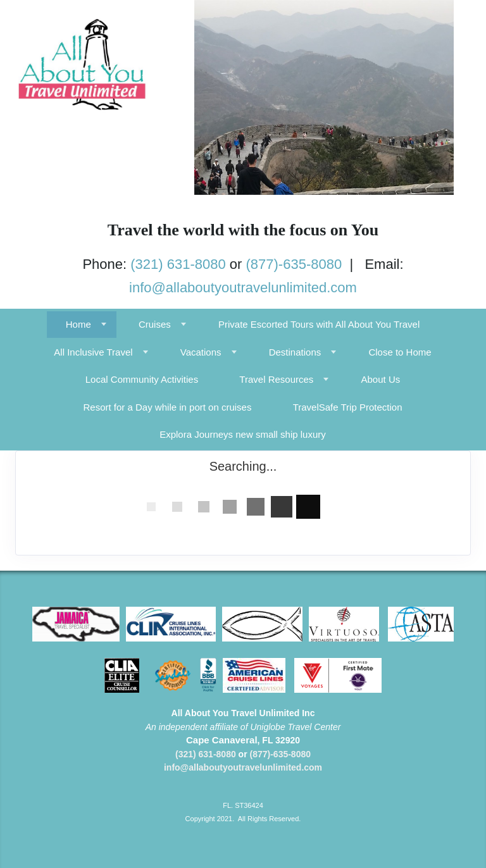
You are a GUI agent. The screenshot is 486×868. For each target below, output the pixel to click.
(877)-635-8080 (294, 264)
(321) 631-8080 (178, 264)
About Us (381, 379)
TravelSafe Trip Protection (348, 407)
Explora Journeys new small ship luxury (243, 434)
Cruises (155, 324)
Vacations (201, 352)
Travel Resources (276, 379)
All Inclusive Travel (93, 352)
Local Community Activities (142, 379)
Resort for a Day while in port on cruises (168, 407)
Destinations (295, 352)
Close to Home (400, 352)
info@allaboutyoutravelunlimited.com (243, 288)
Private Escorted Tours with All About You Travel (319, 324)
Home (78, 324)
